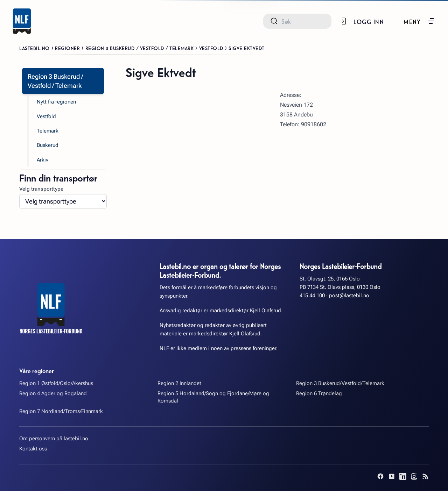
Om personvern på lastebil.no (54, 439)
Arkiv (43, 160)
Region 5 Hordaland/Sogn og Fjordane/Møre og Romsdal (213, 397)
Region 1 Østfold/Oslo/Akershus (56, 383)
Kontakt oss (33, 449)
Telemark (48, 131)
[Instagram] (414, 476)
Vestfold (211, 48)
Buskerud (48, 145)
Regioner (67, 48)
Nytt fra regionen (56, 102)
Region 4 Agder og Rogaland (53, 393)
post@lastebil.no (349, 296)
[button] (419, 21)
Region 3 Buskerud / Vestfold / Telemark (140, 48)
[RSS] (425, 476)
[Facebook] (380, 476)
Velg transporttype (41, 189)
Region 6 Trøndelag (319, 393)
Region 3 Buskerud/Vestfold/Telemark (340, 383)
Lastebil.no (34, 48)
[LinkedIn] (403, 476)
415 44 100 (312, 296)
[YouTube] (392, 476)
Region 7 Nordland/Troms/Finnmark (61, 411)
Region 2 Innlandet (179, 383)
